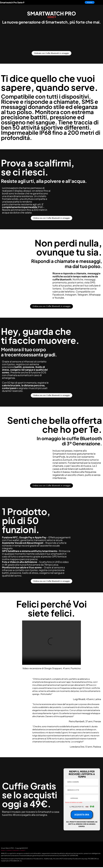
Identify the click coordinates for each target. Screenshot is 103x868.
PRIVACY (4, 851)
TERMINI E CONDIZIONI (17, 851)
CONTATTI (30, 851)
